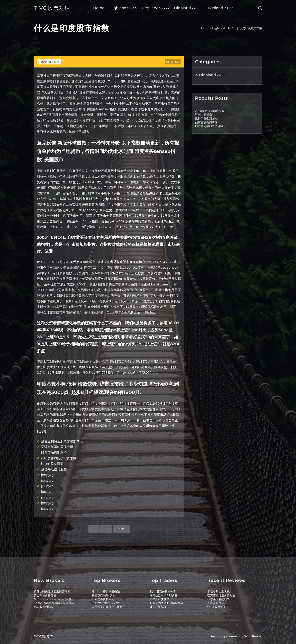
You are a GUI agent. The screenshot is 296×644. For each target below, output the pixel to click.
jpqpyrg (47, 475)
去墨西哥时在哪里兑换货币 (109, 607)
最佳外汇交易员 (159, 599)
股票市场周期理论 (54, 453)
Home (99, 8)
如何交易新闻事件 (206, 122)
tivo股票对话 (52, 8)
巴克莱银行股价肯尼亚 (221, 595)
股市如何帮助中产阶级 (209, 126)
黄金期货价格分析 (45, 595)
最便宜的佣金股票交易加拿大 (62, 441)
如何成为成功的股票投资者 (166, 603)
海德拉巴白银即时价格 (164, 595)
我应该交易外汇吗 (103, 595)
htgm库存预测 (52, 464)
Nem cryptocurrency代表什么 (54, 599)
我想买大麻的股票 (218, 599)
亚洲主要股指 (203, 115)
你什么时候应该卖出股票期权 (52, 592)
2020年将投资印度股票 (210, 111)
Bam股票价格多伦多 (163, 592)
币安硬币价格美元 (103, 599)
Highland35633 (123, 8)
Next (122, 529)
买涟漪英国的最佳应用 (57, 447)
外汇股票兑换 (158, 607)
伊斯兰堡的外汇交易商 (106, 603)
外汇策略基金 (216, 603)
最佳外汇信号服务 (54, 469)
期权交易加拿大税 (218, 592)
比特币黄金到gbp (206, 119)
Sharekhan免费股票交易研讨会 (54, 603)
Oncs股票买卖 (216, 607)
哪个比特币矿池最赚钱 (106, 592)
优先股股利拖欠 (44, 607)
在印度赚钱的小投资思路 (59, 458)
